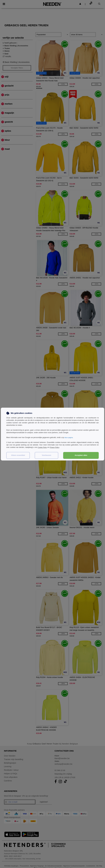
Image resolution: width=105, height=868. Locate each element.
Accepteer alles (81, 455)
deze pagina (69, 437)
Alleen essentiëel (18, 455)
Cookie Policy (43, 447)
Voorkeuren (47, 455)
